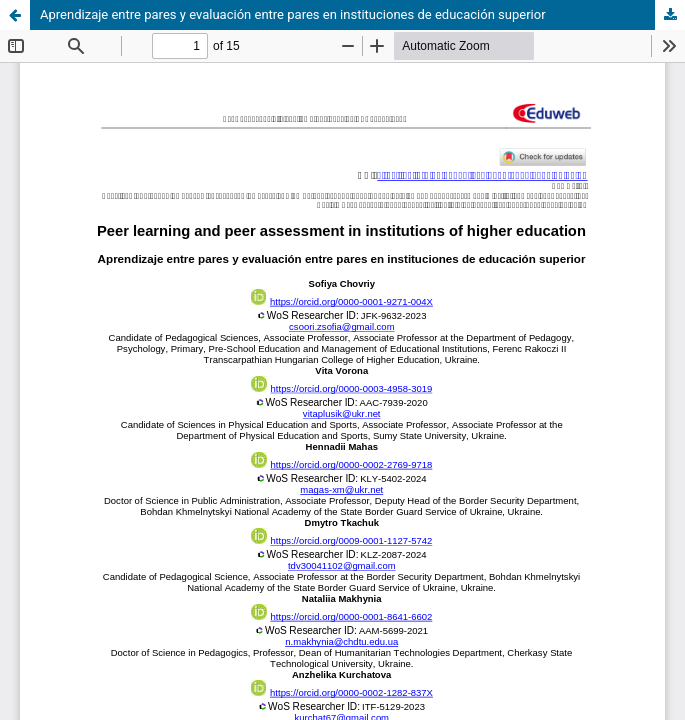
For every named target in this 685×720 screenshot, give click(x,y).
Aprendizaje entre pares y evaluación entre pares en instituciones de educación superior (293, 14)
